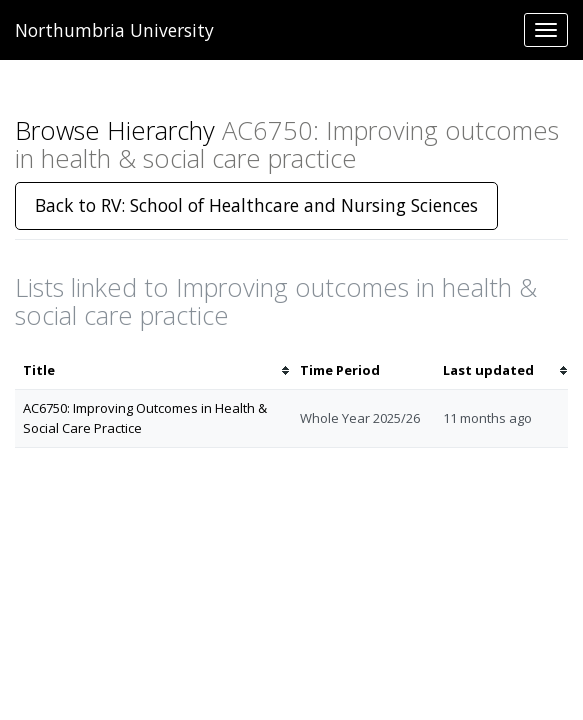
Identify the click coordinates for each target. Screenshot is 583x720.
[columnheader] (153, 370)
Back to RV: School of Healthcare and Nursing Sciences (256, 205)
